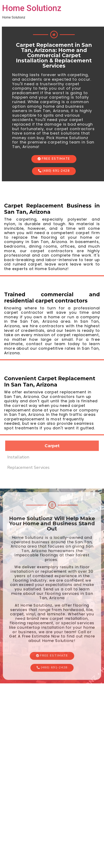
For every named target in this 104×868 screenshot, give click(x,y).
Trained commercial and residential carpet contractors (52, 298)
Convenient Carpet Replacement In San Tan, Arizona (50, 382)
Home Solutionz (32, 8)
